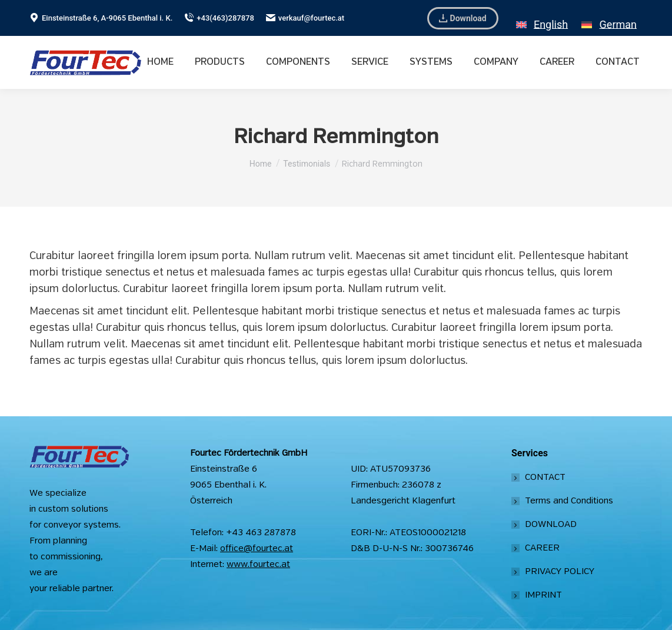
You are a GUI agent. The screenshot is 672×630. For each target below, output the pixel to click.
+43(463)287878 (219, 18)
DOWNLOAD (551, 525)
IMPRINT (543, 595)
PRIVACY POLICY (560, 572)
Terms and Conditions (569, 501)
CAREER (542, 548)
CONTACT (545, 478)
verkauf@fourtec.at (305, 18)
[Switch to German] (609, 18)
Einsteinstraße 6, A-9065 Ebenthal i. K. (101, 18)
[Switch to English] (542, 18)
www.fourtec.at (258, 565)
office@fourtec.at (257, 549)
